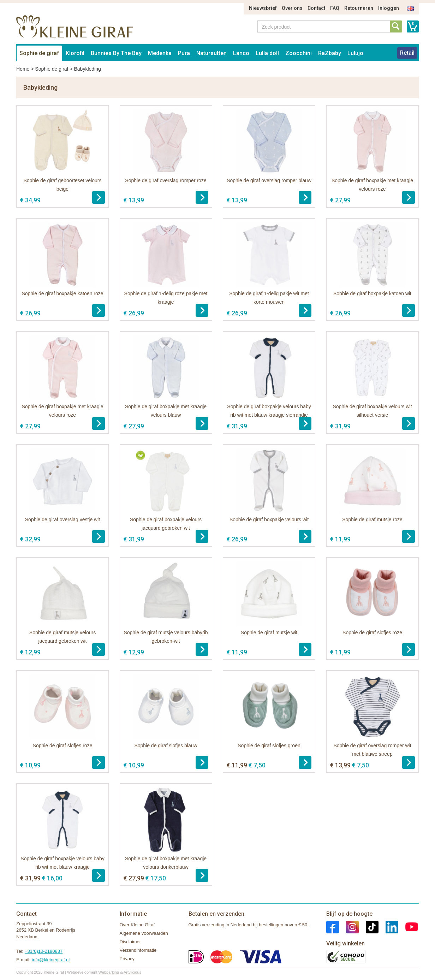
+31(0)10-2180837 (44, 951)
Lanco (241, 53)
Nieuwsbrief (263, 8)
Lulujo (355, 53)
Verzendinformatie (138, 950)
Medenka (160, 53)
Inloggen (389, 8)
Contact (316, 8)
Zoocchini (299, 53)
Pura (184, 53)
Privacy (127, 959)
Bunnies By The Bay (116, 53)
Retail (407, 53)
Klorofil (75, 53)
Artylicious (132, 972)
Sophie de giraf (39, 53)
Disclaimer (130, 942)
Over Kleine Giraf (137, 925)
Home (23, 69)
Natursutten (211, 53)
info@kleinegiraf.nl (51, 960)
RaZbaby (330, 53)
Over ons (292, 8)
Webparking (109, 972)
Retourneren (359, 8)
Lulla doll (267, 53)
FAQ (335, 8)
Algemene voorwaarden (144, 933)
